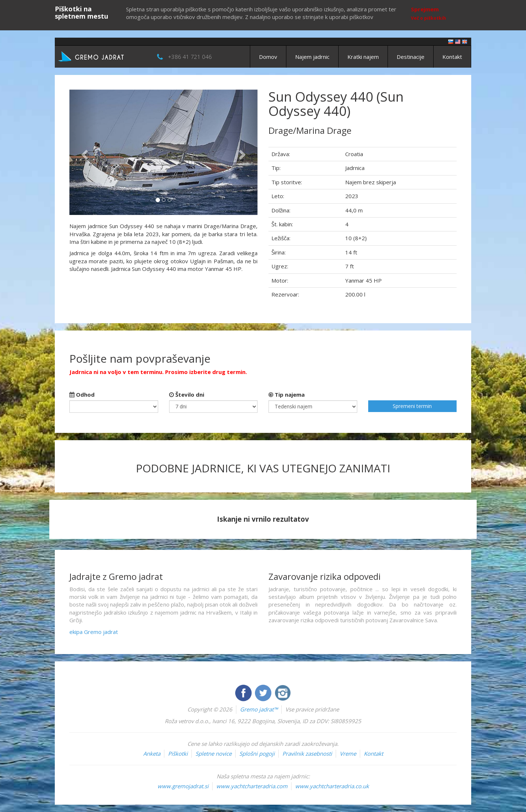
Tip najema (287, 394)
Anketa (152, 754)
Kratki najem (363, 57)
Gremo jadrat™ (259, 709)
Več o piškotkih (428, 18)
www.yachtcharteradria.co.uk (332, 786)
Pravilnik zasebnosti (307, 754)
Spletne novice (214, 754)
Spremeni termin (412, 406)
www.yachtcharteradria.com (252, 786)
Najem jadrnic (312, 57)
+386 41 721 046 (190, 57)
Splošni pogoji (257, 754)
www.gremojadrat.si (183, 786)
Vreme (348, 754)
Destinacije (411, 57)
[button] (83, 152)
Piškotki (178, 754)
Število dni (187, 394)
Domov (268, 57)
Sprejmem (425, 9)
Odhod (82, 394)
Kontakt (452, 57)
